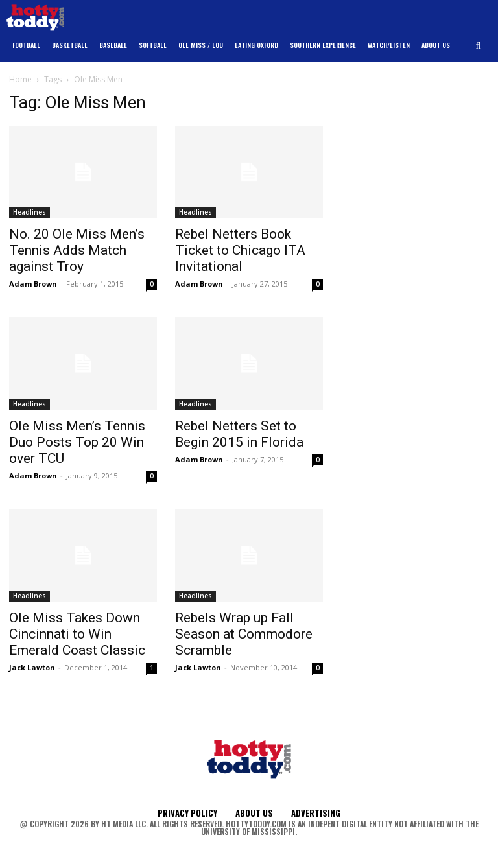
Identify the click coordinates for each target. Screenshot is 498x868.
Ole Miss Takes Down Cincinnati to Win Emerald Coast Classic (77, 634)
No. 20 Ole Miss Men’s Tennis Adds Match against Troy (77, 250)
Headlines (30, 212)
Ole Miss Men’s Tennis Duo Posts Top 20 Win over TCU (77, 442)
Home (20, 79)
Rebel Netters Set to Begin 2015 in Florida (239, 434)
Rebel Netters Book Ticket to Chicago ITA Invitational (240, 250)
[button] (479, 46)
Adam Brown (33, 284)
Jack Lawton (32, 667)
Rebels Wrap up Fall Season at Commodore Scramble (244, 634)
